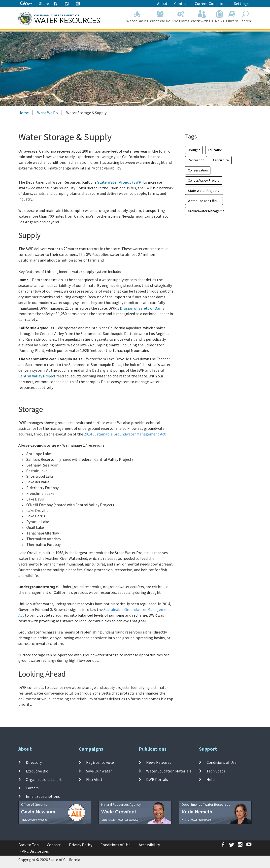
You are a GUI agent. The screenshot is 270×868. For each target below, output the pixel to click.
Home (24, 113)
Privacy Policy (81, 845)
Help (211, 779)
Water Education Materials (169, 771)
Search (245, 17)
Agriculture (221, 160)
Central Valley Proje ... (204, 180)
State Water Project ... (204, 191)
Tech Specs (216, 771)
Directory (34, 762)
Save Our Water (99, 771)
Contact (181, 3)
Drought (194, 150)
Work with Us (202, 17)
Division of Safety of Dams (142, 308)
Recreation (196, 160)
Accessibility (149, 845)
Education (215, 150)
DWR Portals (157, 779)
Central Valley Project (37, 376)
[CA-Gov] (26, 4)
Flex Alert (94, 779)
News (220, 17)
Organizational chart (44, 779)
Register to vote (100, 762)
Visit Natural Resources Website (120, 820)
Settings (241, 3)
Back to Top (29, 845)
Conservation (198, 170)
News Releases (159, 762)
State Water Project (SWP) (120, 182)
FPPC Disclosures (34, 851)
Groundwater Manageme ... (208, 211)
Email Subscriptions (43, 796)
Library (232, 17)
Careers (32, 788)
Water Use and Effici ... (204, 201)
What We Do (160, 17)
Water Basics (137, 17)
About (162, 3)
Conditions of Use (221, 762)
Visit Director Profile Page (196, 820)
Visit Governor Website (34, 820)
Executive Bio (37, 771)
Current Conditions (211, 3)
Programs (181, 17)
